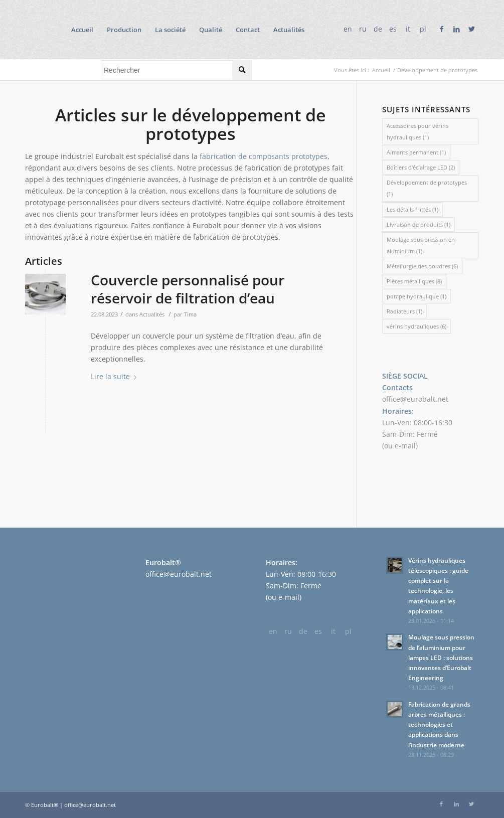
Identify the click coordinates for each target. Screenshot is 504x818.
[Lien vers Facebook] (441, 29)
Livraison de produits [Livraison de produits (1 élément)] (418, 224)
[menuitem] (82, 30)
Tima (190, 314)
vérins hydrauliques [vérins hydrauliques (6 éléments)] (416, 326)
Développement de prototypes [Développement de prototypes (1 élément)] (427, 188)
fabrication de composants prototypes (264, 156)
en (348, 29)
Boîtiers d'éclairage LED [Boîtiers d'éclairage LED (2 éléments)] (421, 167)
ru (363, 29)
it (408, 29)
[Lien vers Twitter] (471, 29)
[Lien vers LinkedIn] (456, 29)
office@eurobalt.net (415, 399)
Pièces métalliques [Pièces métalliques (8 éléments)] (414, 281)
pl (423, 29)
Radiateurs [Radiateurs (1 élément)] (404, 311)
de (378, 29)
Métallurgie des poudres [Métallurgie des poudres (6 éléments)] (422, 266)
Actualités (152, 314)
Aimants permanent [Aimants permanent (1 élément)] (416, 152)
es (393, 29)
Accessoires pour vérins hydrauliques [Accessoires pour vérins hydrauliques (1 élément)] (417, 131)
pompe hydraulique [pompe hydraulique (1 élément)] (416, 296)
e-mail (405, 446)
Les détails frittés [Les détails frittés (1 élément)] (412, 209)
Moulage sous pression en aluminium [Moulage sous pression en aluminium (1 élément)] (421, 245)
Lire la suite (116, 376)
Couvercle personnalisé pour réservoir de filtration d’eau (188, 289)
